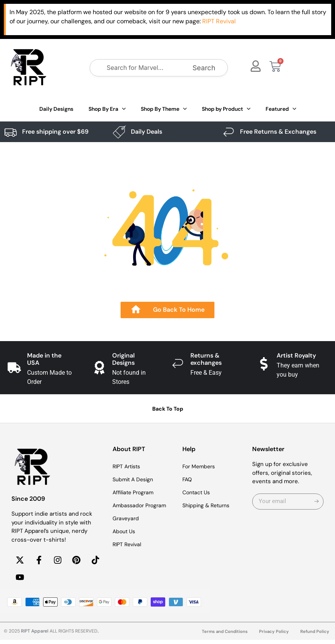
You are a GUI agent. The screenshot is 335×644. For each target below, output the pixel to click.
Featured (281, 109)
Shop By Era (107, 109)
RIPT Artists (128, 466)
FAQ (188, 479)
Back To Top (168, 409)
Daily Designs (56, 109)
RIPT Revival (128, 544)
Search (204, 68)
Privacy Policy (273, 636)
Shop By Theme (164, 109)
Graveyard (126, 518)
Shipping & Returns (208, 505)
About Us (125, 531)
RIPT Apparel (35, 635)
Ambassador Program (141, 505)
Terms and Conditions (223, 636)
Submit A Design (135, 479)
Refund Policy (315, 636)
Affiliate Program (135, 492)
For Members (200, 466)
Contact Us (198, 492)
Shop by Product (226, 109)
